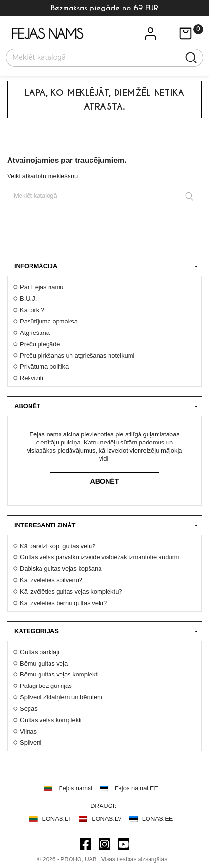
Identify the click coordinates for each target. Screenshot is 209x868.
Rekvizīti (32, 378)
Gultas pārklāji (40, 652)
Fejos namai (76, 788)
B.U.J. (28, 298)
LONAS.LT (57, 819)
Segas (29, 709)
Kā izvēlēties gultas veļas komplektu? (71, 591)
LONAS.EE (158, 819)
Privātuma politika (44, 367)
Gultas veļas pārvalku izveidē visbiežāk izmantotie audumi (99, 557)
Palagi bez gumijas (46, 686)
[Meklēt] (99, 57)
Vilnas (28, 732)
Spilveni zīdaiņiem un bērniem (61, 697)
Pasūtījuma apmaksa (49, 321)
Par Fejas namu (42, 287)
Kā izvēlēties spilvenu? (51, 580)
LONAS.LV (107, 819)
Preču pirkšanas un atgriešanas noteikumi (77, 356)
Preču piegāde (40, 344)
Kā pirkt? (32, 310)
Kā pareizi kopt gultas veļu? (58, 546)
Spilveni (31, 742)
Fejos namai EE (136, 788)
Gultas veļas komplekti (51, 720)
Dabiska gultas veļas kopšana (61, 569)
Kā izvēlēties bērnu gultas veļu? (63, 603)
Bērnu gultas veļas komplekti (59, 674)
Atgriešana (35, 333)
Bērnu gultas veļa (44, 663)
